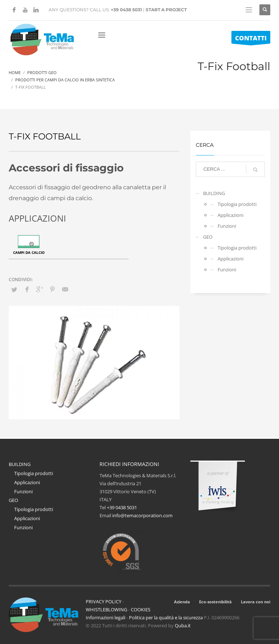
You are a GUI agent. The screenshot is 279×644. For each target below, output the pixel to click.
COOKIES (141, 609)
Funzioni (227, 226)
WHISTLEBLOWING (106, 609)
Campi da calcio (29, 252)
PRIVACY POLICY (104, 602)
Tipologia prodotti (237, 204)
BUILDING (214, 193)
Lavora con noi (256, 602)
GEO (208, 237)
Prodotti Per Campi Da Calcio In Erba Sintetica (65, 80)
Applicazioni (231, 215)
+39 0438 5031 (126, 10)
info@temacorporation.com (142, 515)
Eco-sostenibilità (215, 602)
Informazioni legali (106, 617)
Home (15, 72)
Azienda (182, 602)
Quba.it (183, 625)
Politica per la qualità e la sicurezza (166, 617)
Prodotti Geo (42, 72)
